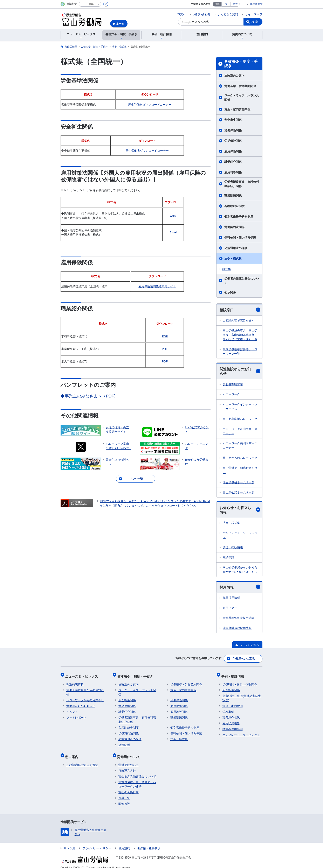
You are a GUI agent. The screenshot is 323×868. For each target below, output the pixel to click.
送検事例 (228, 710)
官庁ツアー (230, 609)
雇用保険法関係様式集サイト (157, 286)
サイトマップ (254, 14)
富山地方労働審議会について (137, 771)
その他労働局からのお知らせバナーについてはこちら (240, 571)
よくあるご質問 (228, 14)
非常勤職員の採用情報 (237, 629)
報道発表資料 (75, 682)
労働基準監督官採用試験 (239, 619)
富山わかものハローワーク (240, 458)
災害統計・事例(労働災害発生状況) (242, 696)
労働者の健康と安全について (242, 281)
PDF (165, 336)
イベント (72, 710)
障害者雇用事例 (233, 727)
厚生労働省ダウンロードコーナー (150, 105)
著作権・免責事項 (149, 843)
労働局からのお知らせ (81, 704)
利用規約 (124, 843)
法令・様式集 (233, 259)
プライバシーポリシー (97, 843)
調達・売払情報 (233, 549)
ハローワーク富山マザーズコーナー (240, 432)
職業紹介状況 (231, 715)
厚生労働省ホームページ (239, 483)
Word (173, 216)
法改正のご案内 (234, 76)
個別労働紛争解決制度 (239, 217)
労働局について (130, 753)
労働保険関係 (233, 130)
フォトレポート (76, 715)
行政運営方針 (127, 766)
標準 (217, 4)
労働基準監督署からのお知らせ (85, 690)
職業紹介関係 (233, 162)
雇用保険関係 (233, 151)
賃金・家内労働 (233, 704)
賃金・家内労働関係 (237, 109)
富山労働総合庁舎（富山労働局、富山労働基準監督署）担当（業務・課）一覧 (240, 335)
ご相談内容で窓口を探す (239, 321)
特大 (235, 4)
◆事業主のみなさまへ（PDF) (88, 396)
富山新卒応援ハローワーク (240, 419)
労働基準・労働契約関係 (240, 86)
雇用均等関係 (233, 172)
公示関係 (230, 292)
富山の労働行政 (129, 787)
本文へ (182, 14)
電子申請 (228, 559)
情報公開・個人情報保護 (240, 238)
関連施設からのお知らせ (240, 372)
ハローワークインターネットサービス (240, 407)
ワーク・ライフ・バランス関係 (242, 98)
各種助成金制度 (234, 206)
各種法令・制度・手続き (241, 64)
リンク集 (69, 843)
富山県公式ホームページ (239, 493)
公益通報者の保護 (236, 248)
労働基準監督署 (233, 385)
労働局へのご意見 (244, 659)
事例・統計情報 (234, 675)
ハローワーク (231, 395)
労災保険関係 (233, 141)
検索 (255, 22)
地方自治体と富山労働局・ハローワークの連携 (137, 779)
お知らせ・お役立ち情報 (240, 511)
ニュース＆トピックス (83, 675)
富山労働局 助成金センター (240, 471)
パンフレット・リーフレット (240, 536)
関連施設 (124, 799)
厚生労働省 (256, 4)
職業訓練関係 (233, 196)
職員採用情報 (231, 599)
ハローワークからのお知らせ (85, 698)
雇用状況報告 (231, 721)
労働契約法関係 (234, 227)
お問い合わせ (202, 14)
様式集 (227, 269)
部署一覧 (124, 793)
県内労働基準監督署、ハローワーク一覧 (240, 352)
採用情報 (240, 588)
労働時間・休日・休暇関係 (240, 682)
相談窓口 (240, 310)
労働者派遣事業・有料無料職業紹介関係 (242, 184)
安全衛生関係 (233, 120)
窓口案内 (73, 753)
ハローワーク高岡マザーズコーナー (240, 446)
